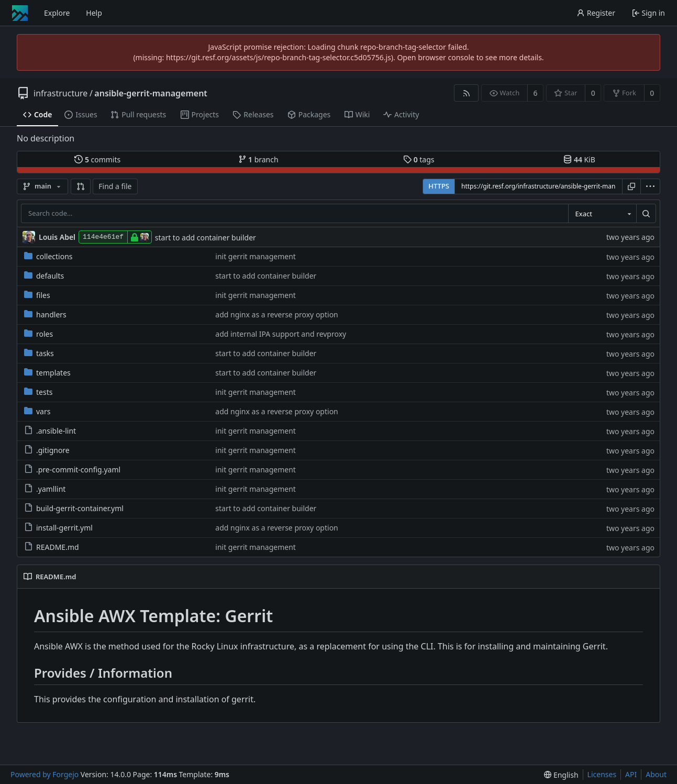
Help (94, 13)
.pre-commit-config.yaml (72, 470)
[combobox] (602, 214)
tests (38, 392)
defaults (44, 276)
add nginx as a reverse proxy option (277, 314)
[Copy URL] (631, 186)
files (37, 295)
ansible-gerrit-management (151, 93)
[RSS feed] (466, 93)
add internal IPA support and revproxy (281, 334)
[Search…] (646, 214)
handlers (45, 314)
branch (258, 159)
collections (48, 256)
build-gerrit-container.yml (74, 508)
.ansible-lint (50, 431)
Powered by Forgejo (45, 774)
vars (37, 411)
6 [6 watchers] (536, 93)
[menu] (650, 186)
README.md (52, 547)
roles (38, 334)
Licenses (602, 774)
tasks (39, 353)
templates (47, 373)
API (631, 774)
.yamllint (45, 489)
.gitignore (47, 450)
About (656, 774)
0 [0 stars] (593, 93)
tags (419, 159)
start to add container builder (206, 238)
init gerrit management (256, 256)
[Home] (20, 13)
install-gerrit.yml (58, 528)
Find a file (115, 186)
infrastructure (60, 93)
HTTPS (439, 186)
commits (97, 159)
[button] (81, 186)
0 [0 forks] (652, 93)
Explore (57, 13)
